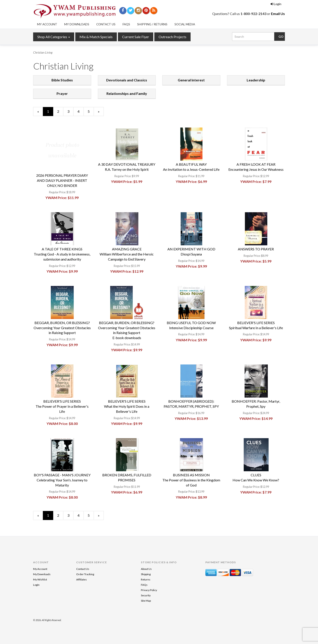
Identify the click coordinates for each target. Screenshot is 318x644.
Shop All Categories (54, 37)
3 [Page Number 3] (70, 111)
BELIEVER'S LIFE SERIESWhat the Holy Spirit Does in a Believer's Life (127, 406)
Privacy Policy (149, 590)
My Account (47, 24)
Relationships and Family (127, 93)
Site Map (146, 601)
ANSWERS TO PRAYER (256, 249)
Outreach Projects (172, 37)
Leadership (256, 80)
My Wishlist (40, 579)
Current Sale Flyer (136, 37)
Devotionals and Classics (127, 80)
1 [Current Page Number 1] (50, 113)
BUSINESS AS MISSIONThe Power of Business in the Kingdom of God (191, 480)
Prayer (62, 93)
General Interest (191, 80)
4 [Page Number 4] (81, 111)
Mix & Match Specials (96, 37)
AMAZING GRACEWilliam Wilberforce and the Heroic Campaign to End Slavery (127, 254)
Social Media (185, 24)
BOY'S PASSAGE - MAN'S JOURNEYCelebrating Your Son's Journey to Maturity (62, 480)
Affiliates (81, 579)
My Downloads (77, 24)
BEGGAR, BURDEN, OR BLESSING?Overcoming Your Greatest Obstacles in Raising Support (62, 328)
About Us (146, 569)
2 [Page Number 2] (60, 111)
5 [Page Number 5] (91, 111)
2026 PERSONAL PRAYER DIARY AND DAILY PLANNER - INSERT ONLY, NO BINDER (62, 180)
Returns (146, 579)
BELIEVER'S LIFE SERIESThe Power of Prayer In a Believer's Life (62, 406)
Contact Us (106, 24)
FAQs (126, 24)
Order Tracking (85, 574)
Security (146, 595)
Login (276, 4)
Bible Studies (62, 80)
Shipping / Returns (152, 24)
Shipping (146, 574)
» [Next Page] (101, 113)
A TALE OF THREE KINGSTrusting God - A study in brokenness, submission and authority (62, 254)
